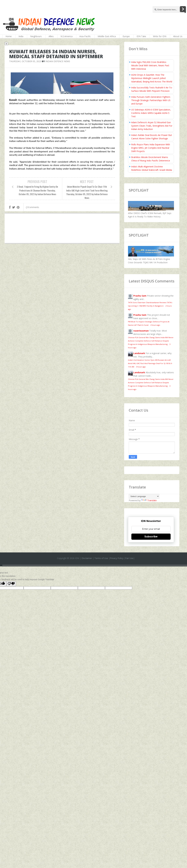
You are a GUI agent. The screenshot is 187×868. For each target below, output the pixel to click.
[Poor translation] (11, 584)
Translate (149, 500)
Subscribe (151, 537)
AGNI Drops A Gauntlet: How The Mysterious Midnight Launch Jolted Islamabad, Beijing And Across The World (152, 78)
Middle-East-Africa (107, 36)
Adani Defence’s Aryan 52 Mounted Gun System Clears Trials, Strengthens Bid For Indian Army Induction (152, 126)
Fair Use (129, 558)
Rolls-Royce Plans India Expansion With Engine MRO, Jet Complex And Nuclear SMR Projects (151, 148)
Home (9, 36)
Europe (126, 36)
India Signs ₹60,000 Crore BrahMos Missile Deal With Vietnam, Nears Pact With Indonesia (150, 65)
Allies (51, 36)
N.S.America (67, 36)
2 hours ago (155, 325)
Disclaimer (87, 558)
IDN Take (141, 36)
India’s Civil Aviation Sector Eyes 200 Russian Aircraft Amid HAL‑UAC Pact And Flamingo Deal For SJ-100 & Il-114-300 (150, 363)
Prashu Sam (140, 296)
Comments (32, 207)
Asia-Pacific (85, 36)
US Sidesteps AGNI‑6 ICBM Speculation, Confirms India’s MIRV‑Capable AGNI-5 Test (151, 113)
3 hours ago (141, 367)
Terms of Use (101, 558)
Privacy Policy (117, 558)
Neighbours (36, 36)
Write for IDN (160, 36)
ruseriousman (141, 331)
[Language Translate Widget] (144, 496)
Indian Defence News (58, 61)
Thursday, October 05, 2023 (25, 61)
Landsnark (139, 353)
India (21, 36)
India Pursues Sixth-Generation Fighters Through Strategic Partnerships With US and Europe (151, 100)
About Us (178, 36)
